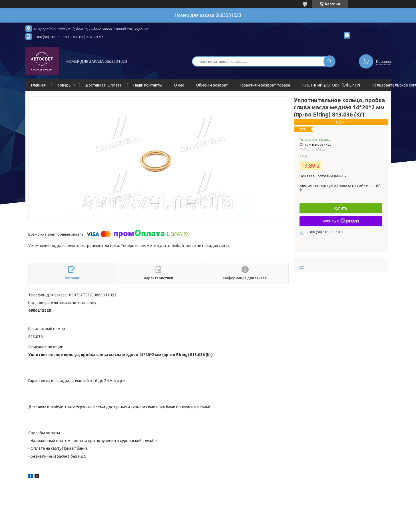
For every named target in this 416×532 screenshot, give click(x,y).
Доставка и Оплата (104, 85)
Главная (38, 85)
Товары (64, 85)
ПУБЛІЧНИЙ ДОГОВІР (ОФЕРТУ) (331, 85)
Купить (341, 208)
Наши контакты (148, 85)
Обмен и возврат (212, 85)
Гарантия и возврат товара (265, 85)
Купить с (341, 221)
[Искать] (329, 61)
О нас (179, 85)
